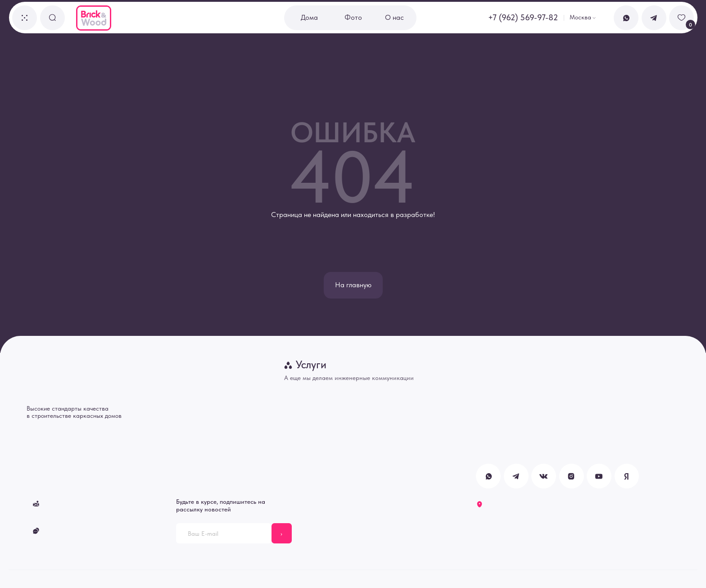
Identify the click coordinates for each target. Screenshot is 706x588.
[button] (25, 18)
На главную (353, 285)
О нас (394, 17)
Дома (309, 17)
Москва (580, 17)
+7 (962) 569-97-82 (523, 18)
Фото (353, 17)
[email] (224, 534)
